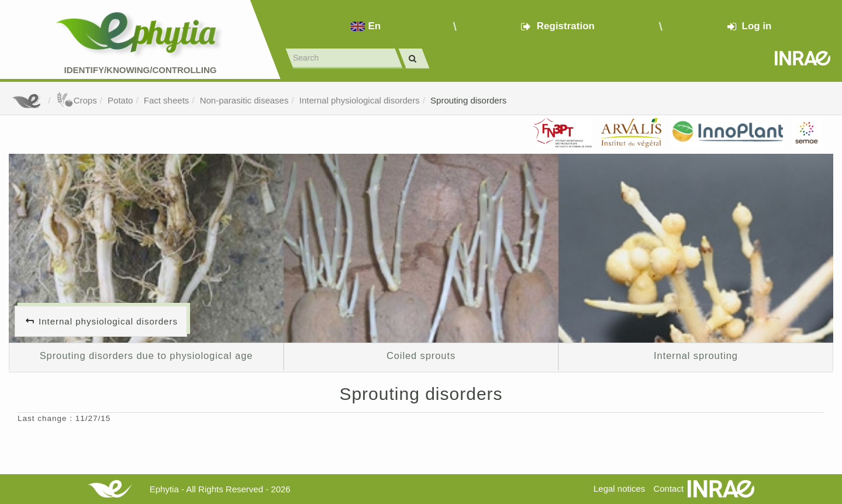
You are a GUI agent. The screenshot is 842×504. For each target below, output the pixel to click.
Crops (77, 100)
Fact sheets (167, 100)
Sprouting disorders (468, 100)
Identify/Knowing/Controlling (141, 70)
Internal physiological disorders (360, 100)
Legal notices (619, 489)
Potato (120, 100)
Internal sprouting (696, 355)
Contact (668, 489)
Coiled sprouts (421, 355)
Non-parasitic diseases (244, 100)
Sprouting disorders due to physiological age (146, 355)
